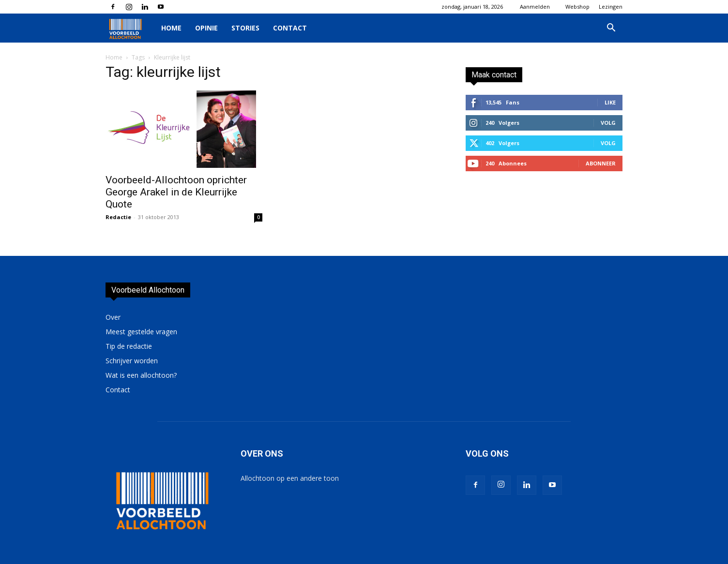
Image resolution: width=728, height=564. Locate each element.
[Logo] (130, 28)
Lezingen (611, 7)
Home (171, 28)
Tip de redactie (129, 346)
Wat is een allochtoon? (141, 375)
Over (113, 317)
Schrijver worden (132, 361)
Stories (245, 28)
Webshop (577, 7)
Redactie (118, 217)
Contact (290, 28)
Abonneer (601, 163)
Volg (608, 123)
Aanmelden (535, 7)
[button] (611, 29)
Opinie (206, 28)
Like (610, 102)
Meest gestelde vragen (141, 332)
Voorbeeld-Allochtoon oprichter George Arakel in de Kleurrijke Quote (176, 192)
